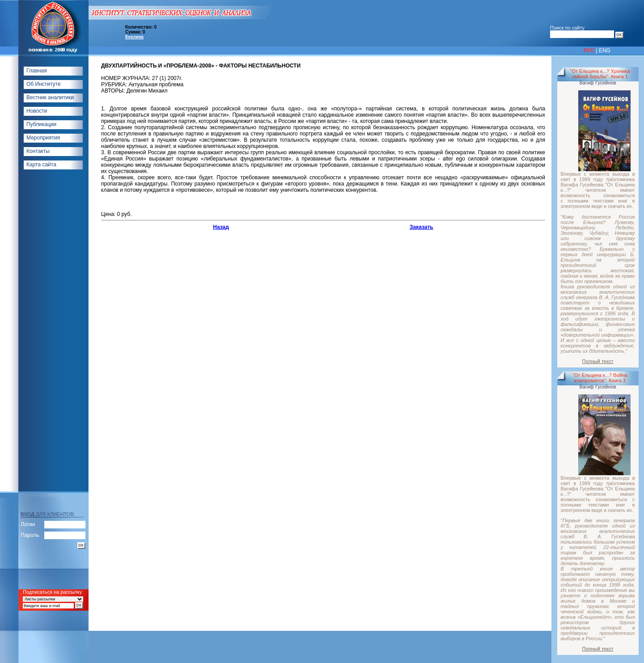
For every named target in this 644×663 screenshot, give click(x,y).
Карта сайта (41, 165)
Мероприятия (43, 138)
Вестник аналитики (50, 97)
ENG (605, 51)
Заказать (422, 227)
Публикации (41, 124)
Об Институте (44, 84)
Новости (37, 111)
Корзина (134, 37)
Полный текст (598, 361)
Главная (37, 71)
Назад (221, 227)
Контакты (38, 151)
